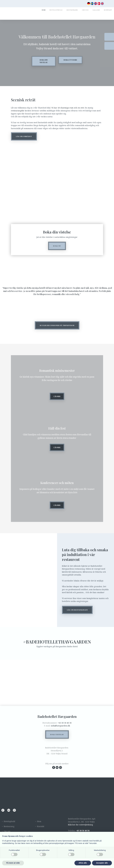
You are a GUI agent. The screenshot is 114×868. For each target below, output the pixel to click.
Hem (44, 10)
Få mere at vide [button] (13, 863)
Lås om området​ (24, 136)
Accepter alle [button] (102, 863)
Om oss (85, 10)
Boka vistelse (57, 740)
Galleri (96, 10)
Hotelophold (56, 10)
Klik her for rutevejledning (80, 830)
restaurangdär (18, 111)
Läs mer (57, 397)
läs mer (57, 510)
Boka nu (57, 246)
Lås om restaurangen (77, 616)
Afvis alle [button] (83, 863)
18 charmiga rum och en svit (71, 108)
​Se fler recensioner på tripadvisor (57, 325)
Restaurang (72, 10)
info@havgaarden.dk (60, 731)
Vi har (55, 108)
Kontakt (108, 10)
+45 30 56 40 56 (65, 728)
